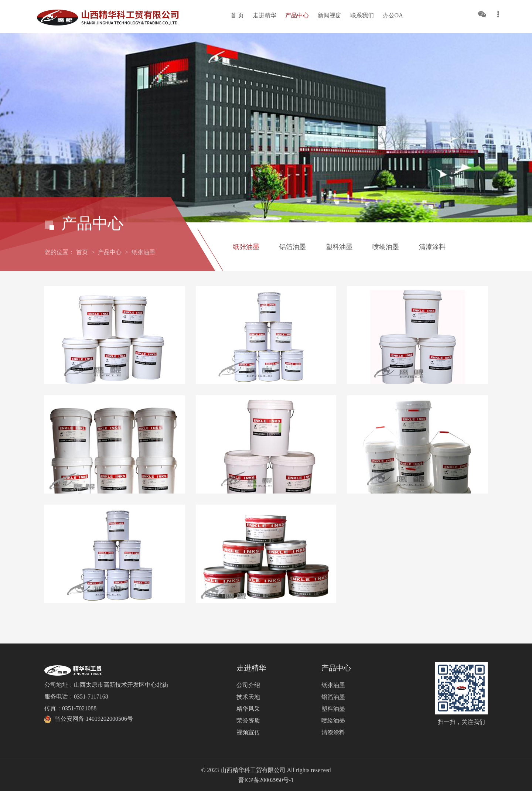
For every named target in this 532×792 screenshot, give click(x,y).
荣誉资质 (248, 721)
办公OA (393, 15)
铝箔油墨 (293, 247)
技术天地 (248, 697)
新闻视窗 (330, 15)
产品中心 (297, 15)
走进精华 (265, 15)
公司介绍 (248, 685)
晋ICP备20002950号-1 (266, 780)
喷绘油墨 (386, 247)
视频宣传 (248, 732)
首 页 (237, 15)
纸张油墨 (143, 252)
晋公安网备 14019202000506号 (94, 719)
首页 (82, 252)
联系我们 (362, 15)
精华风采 (248, 709)
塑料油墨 (339, 247)
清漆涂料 (432, 247)
